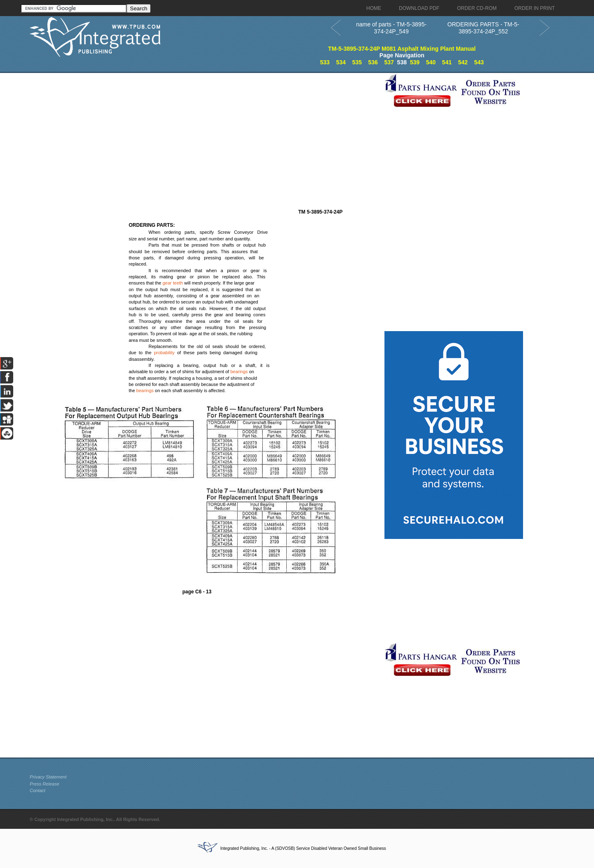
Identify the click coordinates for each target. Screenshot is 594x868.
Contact (38, 790)
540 (431, 62)
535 (357, 62)
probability (164, 353)
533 (325, 62)
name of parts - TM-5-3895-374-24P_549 (391, 28)
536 (373, 62)
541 (447, 62)
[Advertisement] (205, 131)
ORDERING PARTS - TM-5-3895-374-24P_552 (483, 28)
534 (341, 62)
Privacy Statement (48, 777)
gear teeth (173, 283)
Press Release (45, 784)
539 (415, 62)
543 (479, 62)
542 (463, 62)
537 (389, 62)
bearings (239, 372)
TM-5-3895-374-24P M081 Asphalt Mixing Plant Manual (402, 49)
